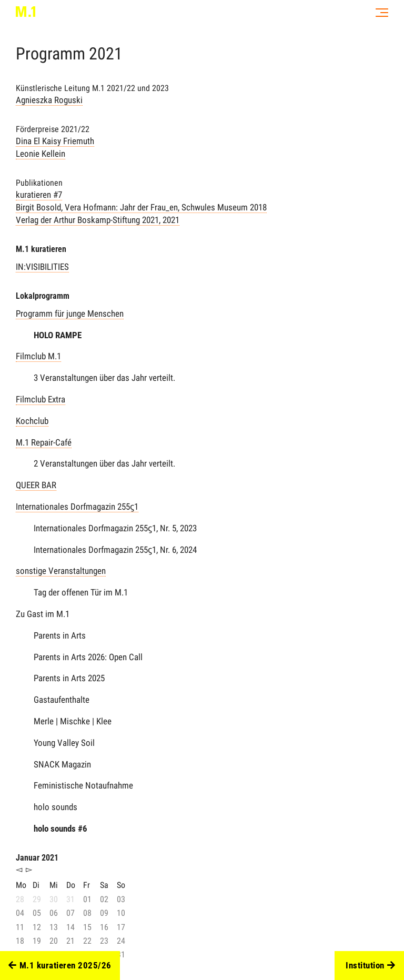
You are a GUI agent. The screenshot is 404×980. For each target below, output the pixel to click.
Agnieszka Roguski (49, 100)
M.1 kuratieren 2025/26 (60, 966)
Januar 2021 (37, 858)
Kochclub (32, 421)
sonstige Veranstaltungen (61, 571)
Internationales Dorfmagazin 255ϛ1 (77, 507)
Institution (370, 966)
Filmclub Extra (41, 399)
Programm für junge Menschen (70, 314)
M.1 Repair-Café (44, 442)
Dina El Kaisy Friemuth (55, 141)
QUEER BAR (36, 485)
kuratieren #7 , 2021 (141, 207)
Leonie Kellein (41, 154)
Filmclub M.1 (38, 356)
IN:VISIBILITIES (42, 267)
